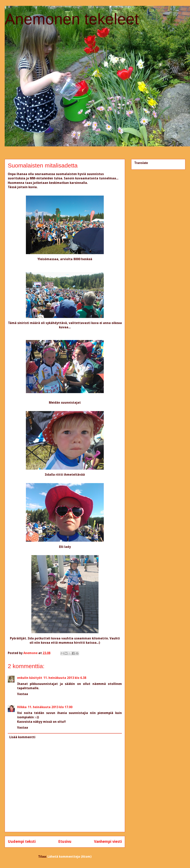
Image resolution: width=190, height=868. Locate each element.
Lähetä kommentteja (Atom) (69, 857)
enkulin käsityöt (30, 678)
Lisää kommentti (22, 737)
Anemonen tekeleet (72, 19)
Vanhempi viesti (108, 842)
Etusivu (65, 842)
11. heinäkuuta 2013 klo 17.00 (50, 707)
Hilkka (22, 707)
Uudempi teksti (22, 842)
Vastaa (23, 694)
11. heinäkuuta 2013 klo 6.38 (65, 678)
